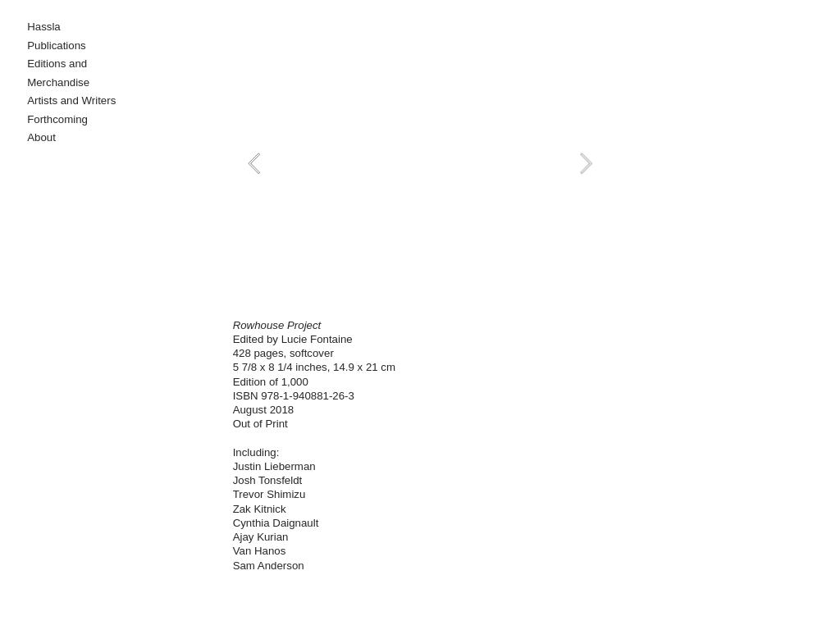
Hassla (44, 27)
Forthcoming (57, 119)
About (41, 137)
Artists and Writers (71, 100)
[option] (420, 164)
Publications (57, 46)
